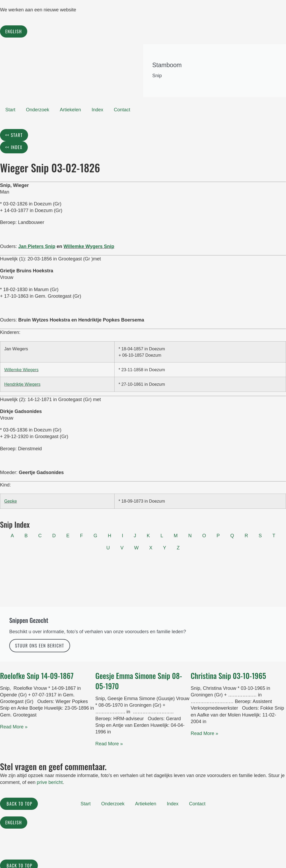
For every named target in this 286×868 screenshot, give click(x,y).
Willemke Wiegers (21, 370)
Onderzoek (38, 110)
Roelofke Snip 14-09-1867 (37, 676)
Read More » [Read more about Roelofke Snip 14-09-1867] (14, 727)
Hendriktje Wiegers (22, 384)
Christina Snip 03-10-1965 (228, 676)
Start (10, 110)
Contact (122, 110)
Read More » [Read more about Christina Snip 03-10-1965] (205, 733)
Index (97, 110)
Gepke (11, 501)
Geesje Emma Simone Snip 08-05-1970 (139, 681)
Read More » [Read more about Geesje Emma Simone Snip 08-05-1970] (109, 744)
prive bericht (50, 782)
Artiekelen (70, 110)
